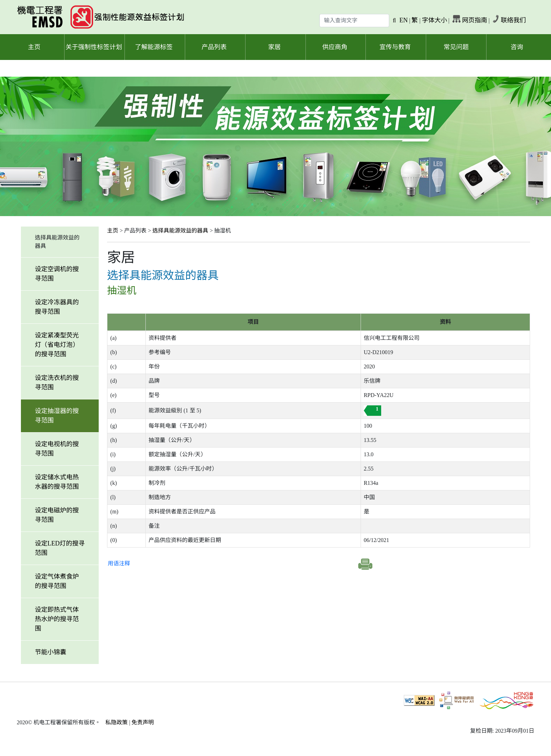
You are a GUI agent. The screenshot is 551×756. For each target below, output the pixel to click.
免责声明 (143, 722)
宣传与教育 (395, 47)
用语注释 (119, 563)
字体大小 (435, 20)
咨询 (517, 47)
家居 (274, 47)
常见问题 (456, 47)
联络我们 (513, 20)
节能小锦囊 (51, 652)
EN (403, 20)
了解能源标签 (154, 47)
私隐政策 (116, 722)
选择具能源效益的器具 (180, 231)
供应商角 (335, 47)
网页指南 (475, 20)
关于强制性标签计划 (94, 47)
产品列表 (214, 47)
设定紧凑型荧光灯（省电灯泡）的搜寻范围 (57, 345)
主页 (34, 47)
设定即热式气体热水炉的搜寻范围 (57, 619)
